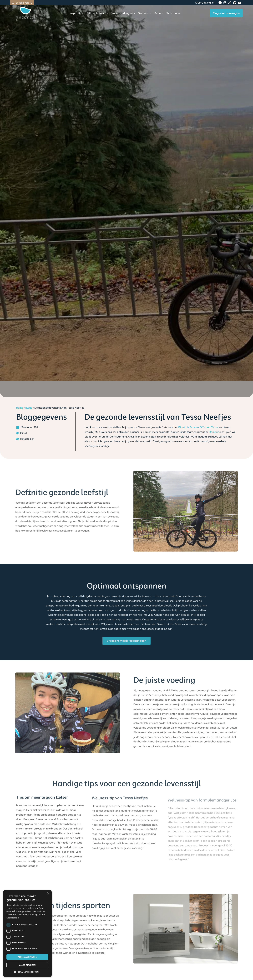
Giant (24, 433)
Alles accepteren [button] (28, 957)
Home (20, 408)
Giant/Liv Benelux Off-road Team (198, 427)
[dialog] (27, 933)
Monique (214, 432)
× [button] (48, 894)
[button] (27, 972)
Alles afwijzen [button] (27, 965)
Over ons (139, 13)
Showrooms (168, 13)
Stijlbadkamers (92, 13)
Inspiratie (72, 13)
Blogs (29, 408)
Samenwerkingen (118, 13)
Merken (153, 13)
